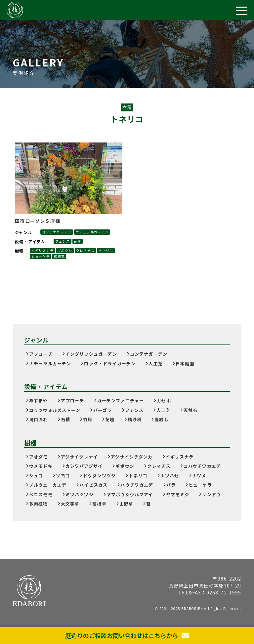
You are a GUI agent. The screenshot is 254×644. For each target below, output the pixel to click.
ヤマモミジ (178, 494)
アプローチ (41, 354)
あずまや (39, 401)
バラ (171, 485)
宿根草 (60, 256)
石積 (65, 419)
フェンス (63, 241)
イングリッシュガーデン (91, 354)
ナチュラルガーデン (93, 232)
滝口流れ (39, 419)
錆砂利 (135, 419)
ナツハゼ (170, 476)
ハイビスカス (93, 485)
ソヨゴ (63, 476)
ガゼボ (164, 401)
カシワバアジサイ (84, 466)
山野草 (127, 504)
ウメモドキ (41, 466)
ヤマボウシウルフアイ (130, 494)
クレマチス (86, 250)
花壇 (78, 241)
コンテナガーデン (57, 232)
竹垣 (88, 419)
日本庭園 (185, 363)
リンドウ (212, 494)
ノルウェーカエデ (48, 485)
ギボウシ (65, 250)
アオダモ (39, 457)
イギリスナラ (42, 250)
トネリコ (107, 250)
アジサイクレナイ (79, 457)
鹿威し (162, 419)
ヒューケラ (41, 256)
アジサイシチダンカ (132, 457)
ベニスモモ (41, 494)
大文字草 (70, 504)
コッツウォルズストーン (55, 410)
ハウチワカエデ (137, 485)
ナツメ (199, 476)
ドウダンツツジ (99, 476)
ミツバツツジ (80, 494)
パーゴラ (103, 410)
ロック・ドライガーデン (110, 363)
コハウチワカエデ (202, 466)
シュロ (36, 476)
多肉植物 (39, 504)
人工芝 (156, 363)
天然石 (191, 410)
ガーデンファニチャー (121, 401)
